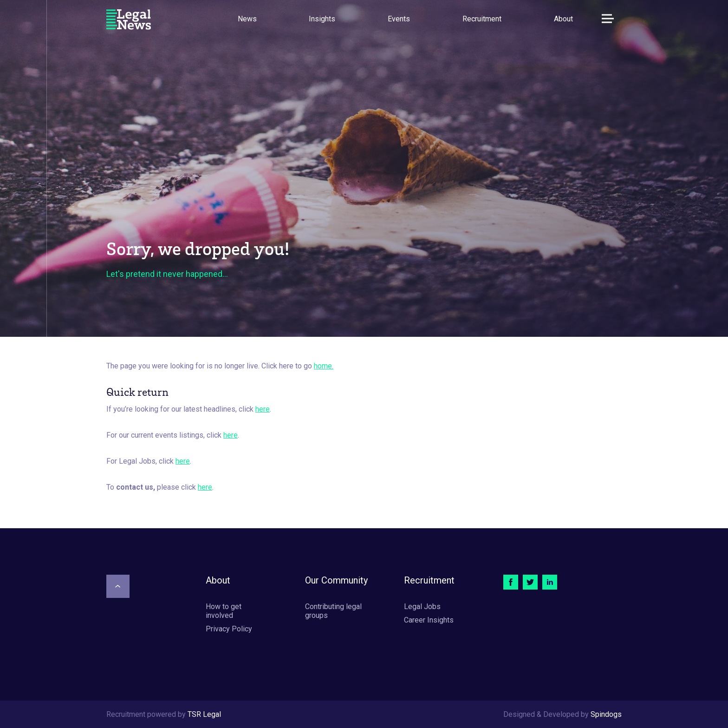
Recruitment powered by (164, 714)
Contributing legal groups (333, 611)
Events (399, 19)
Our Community (336, 580)
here (263, 409)
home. (324, 366)
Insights (322, 19)
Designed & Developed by (562, 714)
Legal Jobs (422, 607)
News (247, 19)
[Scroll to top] (118, 586)
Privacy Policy (229, 629)
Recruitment (482, 19)
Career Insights (429, 620)
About (563, 19)
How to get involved (224, 611)
